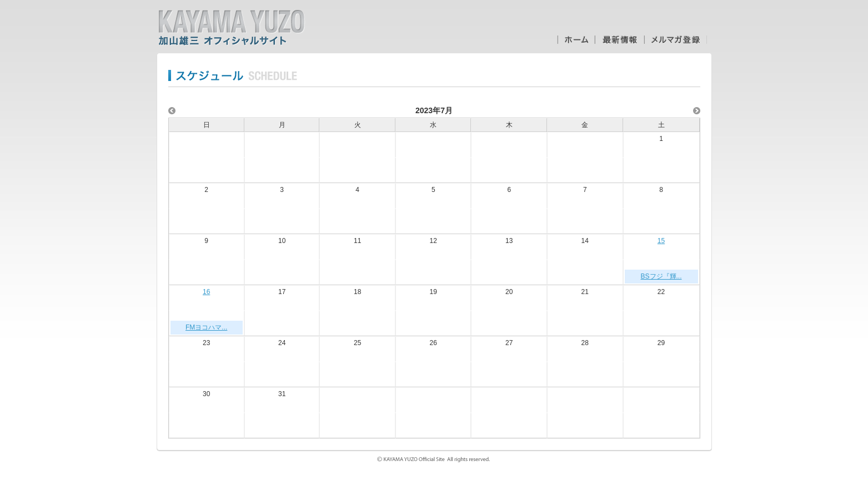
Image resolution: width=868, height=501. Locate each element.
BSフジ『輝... (661, 276)
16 (206, 292)
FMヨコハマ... (206, 327)
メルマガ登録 (676, 40)
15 (661, 241)
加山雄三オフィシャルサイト (232, 28)
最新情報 (619, 40)
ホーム (576, 40)
